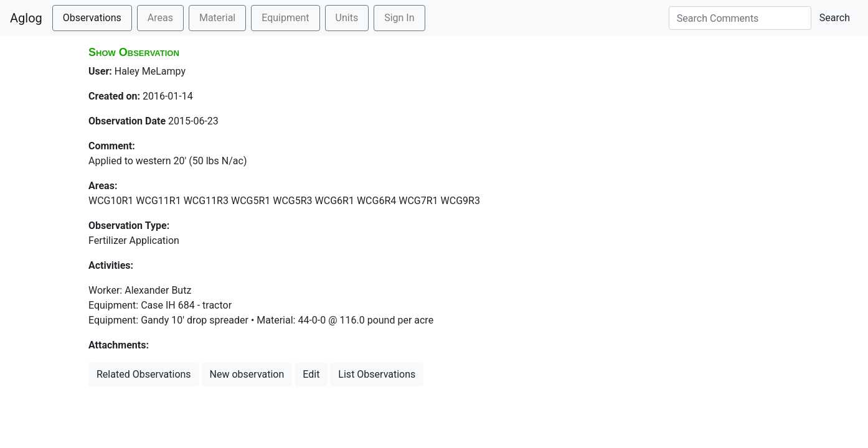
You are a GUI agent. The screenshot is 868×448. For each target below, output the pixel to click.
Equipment (285, 18)
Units (347, 18)
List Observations (377, 374)
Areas (160, 18)
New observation (247, 374)
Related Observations (144, 374)
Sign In (399, 18)
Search (835, 18)
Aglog (26, 18)
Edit (311, 374)
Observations (92, 18)
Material (217, 18)
